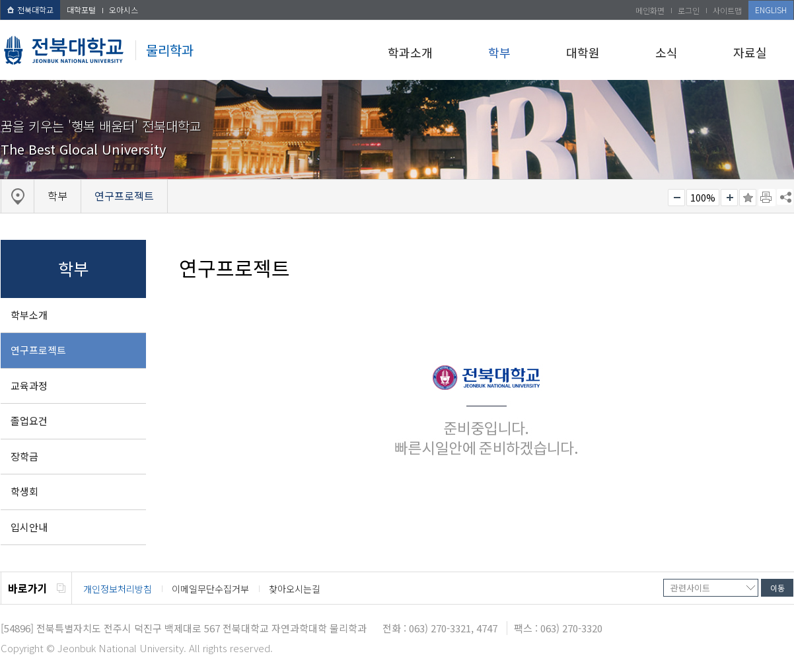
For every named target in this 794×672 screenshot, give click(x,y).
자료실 (750, 52)
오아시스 (124, 10)
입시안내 (29, 527)
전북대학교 (30, 10)
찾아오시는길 (295, 589)
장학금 (24, 456)
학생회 (24, 491)
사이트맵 (727, 10)
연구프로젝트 (38, 350)
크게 (729, 198)
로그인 (689, 10)
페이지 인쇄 (767, 198)
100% (703, 198)
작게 (676, 198)
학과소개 (410, 52)
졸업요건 (29, 421)
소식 (667, 52)
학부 (499, 52)
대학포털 (81, 10)
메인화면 (650, 10)
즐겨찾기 (748, 198)
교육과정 (29, 386)
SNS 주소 (785, 197)
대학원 (583, 52)
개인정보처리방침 (118, 589)
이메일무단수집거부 (210, 589)
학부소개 (29, 315)
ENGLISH (771, 10)
